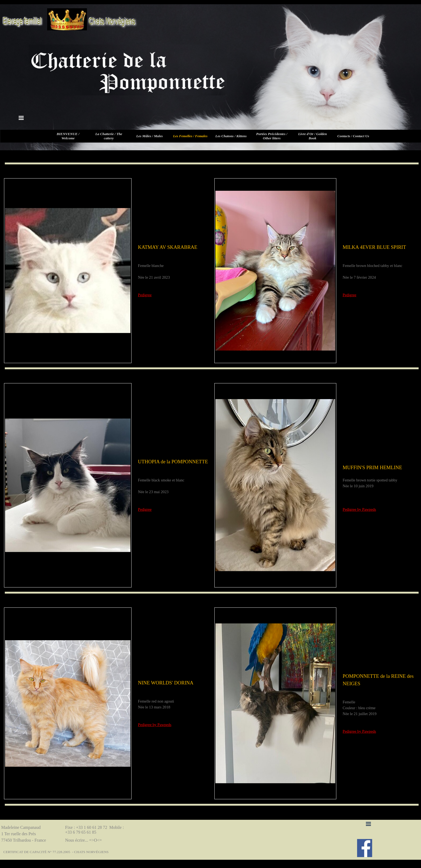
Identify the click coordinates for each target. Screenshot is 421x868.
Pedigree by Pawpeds (359, 509)
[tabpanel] (173, 271)
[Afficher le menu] (21, 118)
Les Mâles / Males (150, 136)
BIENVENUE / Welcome (68, 136)
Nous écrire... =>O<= (84, 840)
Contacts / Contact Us (353, 136)
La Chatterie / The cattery (109, 136)
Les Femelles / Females (190, 136)
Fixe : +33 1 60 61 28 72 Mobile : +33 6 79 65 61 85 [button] (95, 830)
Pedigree (145, 295)
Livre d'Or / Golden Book (313, 136)
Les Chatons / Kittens (231, 136)
